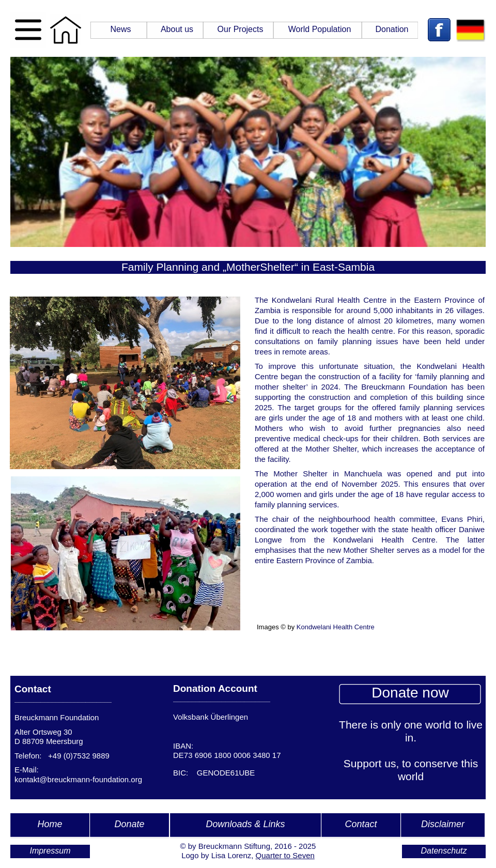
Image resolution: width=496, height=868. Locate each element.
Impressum (50, 851)
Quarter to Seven (285, 855)
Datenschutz (444, 851)
